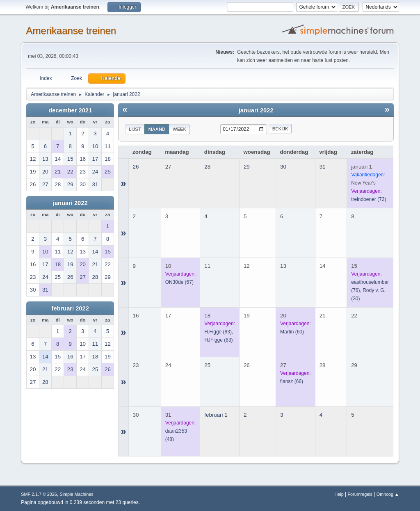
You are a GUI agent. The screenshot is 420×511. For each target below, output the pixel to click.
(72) (369, 199)
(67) (179, 282)
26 (136, 167)
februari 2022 (70, 308)
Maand (157, 129)
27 (168, 167)
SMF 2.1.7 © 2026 (39, 494)
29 (247, 167)
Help (339, 494)
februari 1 (216, 415)
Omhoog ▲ (388, 494)
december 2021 (70, 110)
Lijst (135, 129)
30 (283, 167)
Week (179, 129)
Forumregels (360, 494)
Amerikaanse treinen (71, 31)
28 (207, 167)
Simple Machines (77, 494)
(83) (218, 332)
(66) (292, 381)
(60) (292, 332)
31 (323, 167)
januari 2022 (70, 203)
